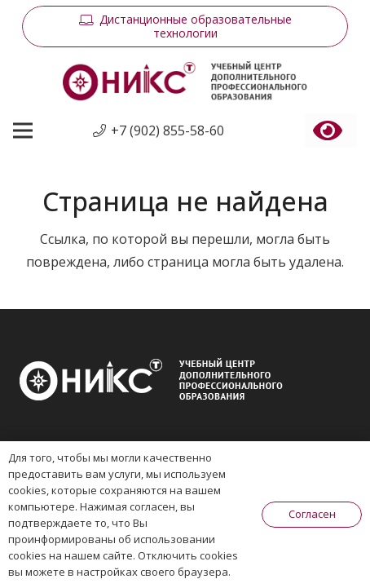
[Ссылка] (185, 82)
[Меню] (23, 130)
